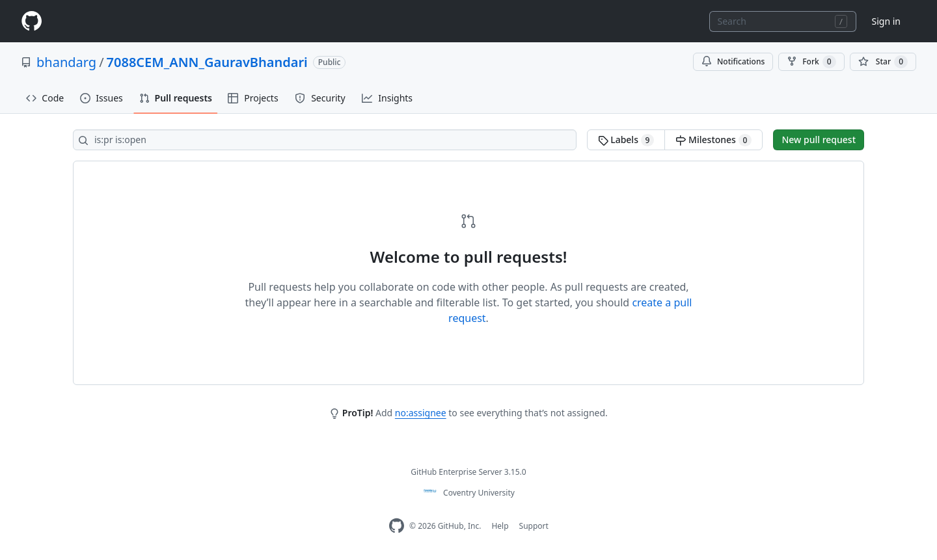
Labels (626, 140)
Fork (811, 62)
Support (534, 526)
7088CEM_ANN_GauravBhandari (207, 62)
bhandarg (66, 62)
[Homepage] (31, 21)
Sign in (886, 21)
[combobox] (783, 21)
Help (500, 526)
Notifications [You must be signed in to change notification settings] (733, 61)
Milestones (713, 140)
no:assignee (421, 413)
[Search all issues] (325, 140)
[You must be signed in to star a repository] (883, 62)
